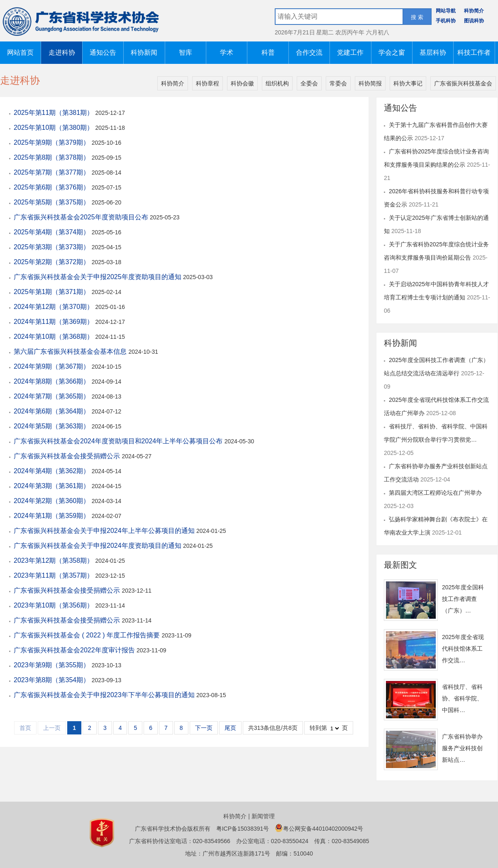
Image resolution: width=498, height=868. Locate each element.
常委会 (338, 83)
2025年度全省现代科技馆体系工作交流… (463, 649)
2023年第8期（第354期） (53, 680)
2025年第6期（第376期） (53, 187)
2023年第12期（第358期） (55, 560)
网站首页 (20, 52)
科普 (268, 52)
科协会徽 (242, 83)
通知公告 (103, 52)
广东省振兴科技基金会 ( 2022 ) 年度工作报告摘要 (88, 635)
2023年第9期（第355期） (53, 665)
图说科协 (474, 21)
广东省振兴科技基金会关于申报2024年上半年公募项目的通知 (105, 531)
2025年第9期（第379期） (53, 142)
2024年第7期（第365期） (53, 396)
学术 (227, 52)
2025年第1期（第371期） (53, 292)
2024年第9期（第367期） (53, 366)
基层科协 (433, 52)
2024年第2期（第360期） (53, 501)
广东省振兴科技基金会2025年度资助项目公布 (82, 217)
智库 (186, 52)
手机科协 (446, 21)
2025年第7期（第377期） (53, 172)
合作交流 (309, 52)
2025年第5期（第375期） (53, 202)
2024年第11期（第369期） (55, 322)
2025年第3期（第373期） (53, 247)
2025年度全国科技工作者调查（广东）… (463, 599)
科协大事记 (408, 83)
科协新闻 (144, 52)
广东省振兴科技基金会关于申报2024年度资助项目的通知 (98, 546)
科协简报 (370, 83)
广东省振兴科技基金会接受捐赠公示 (68, 456)
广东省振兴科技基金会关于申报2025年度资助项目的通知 (98, 277)
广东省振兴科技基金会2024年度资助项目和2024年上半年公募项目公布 (119, 441)
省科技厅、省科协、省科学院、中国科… (462, 698)
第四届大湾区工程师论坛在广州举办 (435, 493)
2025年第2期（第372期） (53, 262)
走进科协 (62, 52)
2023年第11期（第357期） (55, 575)
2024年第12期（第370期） (55, 307)
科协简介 (474, 11)
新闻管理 (263, 816)
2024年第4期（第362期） (53, 471)
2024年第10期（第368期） (55, 337)
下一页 (204, 728)
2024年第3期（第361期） (53, 486)
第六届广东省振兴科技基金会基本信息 (71, 351)
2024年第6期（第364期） (53, 411)
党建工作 (350, 52)
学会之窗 (392, 52)
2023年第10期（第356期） (55, 605)
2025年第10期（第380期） (55, 128)
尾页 (230, 728)
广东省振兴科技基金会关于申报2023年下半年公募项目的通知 (105, 695)
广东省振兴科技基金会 (463, 83)
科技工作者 (474, 52)
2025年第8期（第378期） (53, 157)
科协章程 (207, 83)
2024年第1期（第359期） (53, 516)
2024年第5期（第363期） (53, 426)
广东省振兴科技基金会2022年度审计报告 (75, 650)
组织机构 (277, 83)
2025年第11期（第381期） (55, 113)
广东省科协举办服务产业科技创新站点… (462, 748)
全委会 (309, 83)
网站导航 (446, 11)
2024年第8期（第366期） (53, 381)
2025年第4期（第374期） (53, 232)
